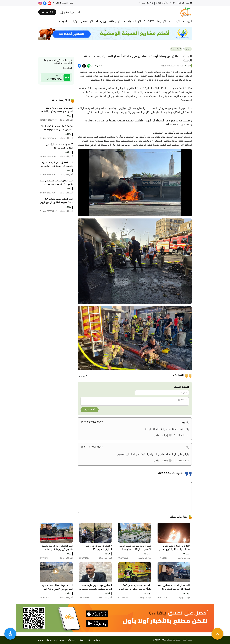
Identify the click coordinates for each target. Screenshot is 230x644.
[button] (167, 435)
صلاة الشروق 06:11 (64, 3)
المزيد (64, 21)
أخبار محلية (175, 21)
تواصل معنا (85, 640)
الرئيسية (187, 21)
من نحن (97, 640)
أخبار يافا (162, 21)
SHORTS (149, 21)
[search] (70, 12)
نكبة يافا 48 (115, 21)
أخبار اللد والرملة (133, 21)
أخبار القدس (87, 21)
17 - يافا (147, 3)
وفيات (74, 21)
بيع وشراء (101, 21)
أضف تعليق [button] (90, 410)
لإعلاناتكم (72, 640)
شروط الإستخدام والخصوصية (51, 640)
